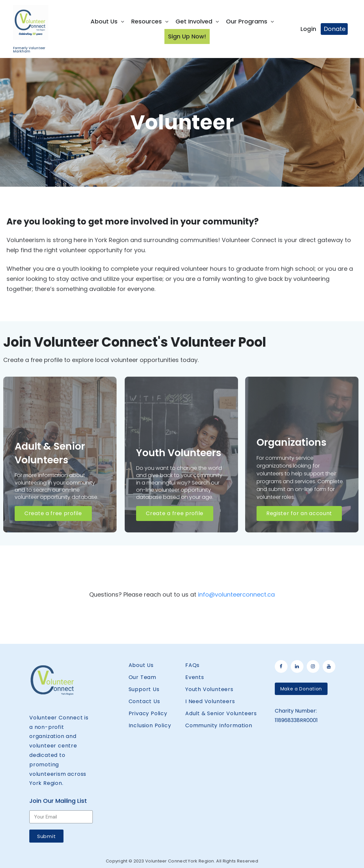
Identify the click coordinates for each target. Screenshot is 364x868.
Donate (335, 29)
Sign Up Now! (187, 36)
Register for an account (299, 513)
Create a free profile (53, 513)
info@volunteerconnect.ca (236, 594)
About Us (107, 21)
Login (308, 29)
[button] (301, 689)
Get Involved (197, 21)
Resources (150, 21)
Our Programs (250, 21)
